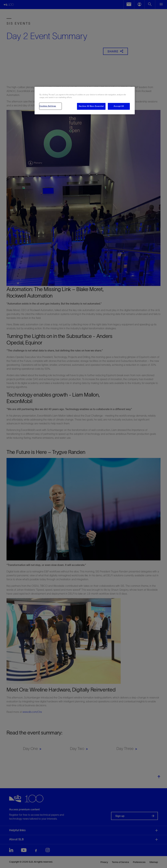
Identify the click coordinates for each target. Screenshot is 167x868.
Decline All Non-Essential (91, 106)
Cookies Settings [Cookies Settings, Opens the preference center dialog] (48, 106)
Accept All (119, 106)
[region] (85, 101)
